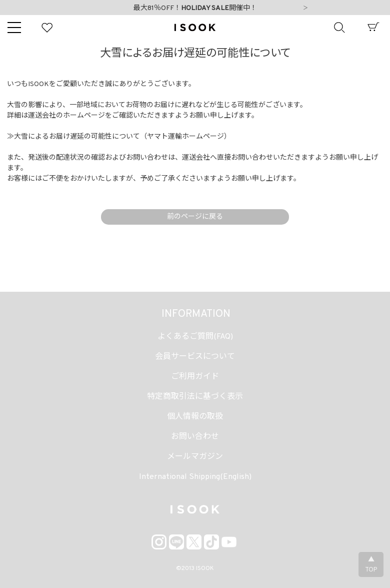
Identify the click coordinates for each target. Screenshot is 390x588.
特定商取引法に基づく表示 (195, 397)
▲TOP (371, 565)
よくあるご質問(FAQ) (195, 337)
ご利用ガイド (195, 377)
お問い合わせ (195, 437)
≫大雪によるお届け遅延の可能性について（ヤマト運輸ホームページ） (119, 137)
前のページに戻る (195, 217)
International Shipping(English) (195, 477)
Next (305, 9)
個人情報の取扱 (195, 417)
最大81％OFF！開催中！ (195, 8)
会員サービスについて (195, 357)
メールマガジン (195, 457)
